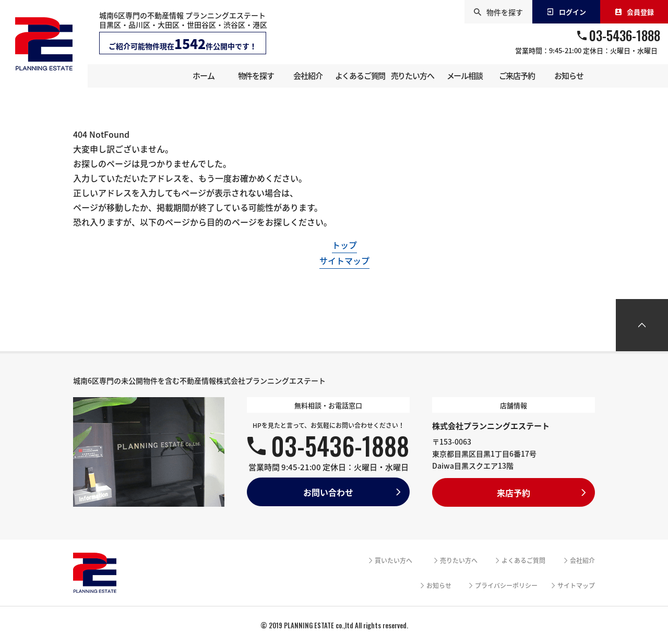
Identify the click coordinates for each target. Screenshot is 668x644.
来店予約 (514, 493)
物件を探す (498, 12)
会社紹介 (582, 560)
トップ (344, 245)
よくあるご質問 (523, 560)
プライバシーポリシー (506, 586)
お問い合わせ (328, 492)
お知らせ (439, 586)
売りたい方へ (459, 560)
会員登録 (634, 12)
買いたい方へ (393, 560)
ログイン (566, 12)
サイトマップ (344, 260)
